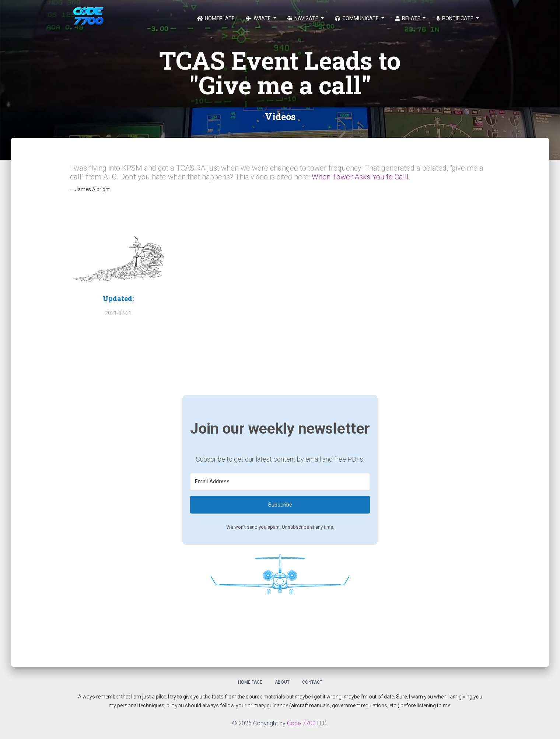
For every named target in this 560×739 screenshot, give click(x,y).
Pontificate (456, 18)
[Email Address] (280, 482)
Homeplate (216, 18)
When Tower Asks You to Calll (360, 177)
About (282, 682)
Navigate (303, 18)
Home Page (250, 682)
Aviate (259, 18)
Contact (312, 682)
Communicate (357, 18)
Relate (408, 18)
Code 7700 (301, 723)
